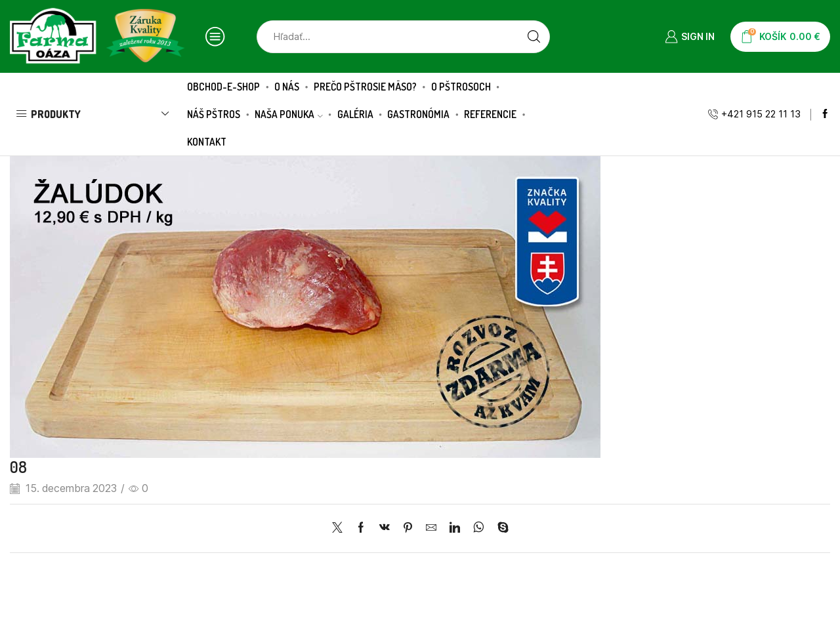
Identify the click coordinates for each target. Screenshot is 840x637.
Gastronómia (418, 114)
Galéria (355, 114)
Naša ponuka (289, 114)
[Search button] (534, 37)
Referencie (490, 114)
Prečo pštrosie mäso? (365, 87)
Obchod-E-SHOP (223, 87)
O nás (287, 87)
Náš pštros (214, 114)
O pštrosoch (461, 87)
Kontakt (207, 142)
